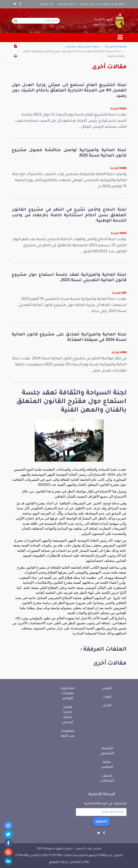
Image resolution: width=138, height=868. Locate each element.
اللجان (107, 706)
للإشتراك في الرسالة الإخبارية (105, 804)
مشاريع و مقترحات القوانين (67, 693)
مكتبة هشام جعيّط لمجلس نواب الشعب (102, 4)
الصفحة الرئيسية (116, 47)
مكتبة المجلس (107, 765)
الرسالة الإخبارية (102, 794)
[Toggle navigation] (120, 38)
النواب (107, 697)
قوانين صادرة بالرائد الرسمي (68, 715)
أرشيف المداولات (66, 4)
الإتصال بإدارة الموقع (65, 862)
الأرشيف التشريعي (107, 751)
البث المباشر (46, 4)
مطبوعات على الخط (68, 734)
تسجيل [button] (101, 822)
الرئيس (107, 688)
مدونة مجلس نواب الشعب (82, 47)
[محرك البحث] (36, 21)
